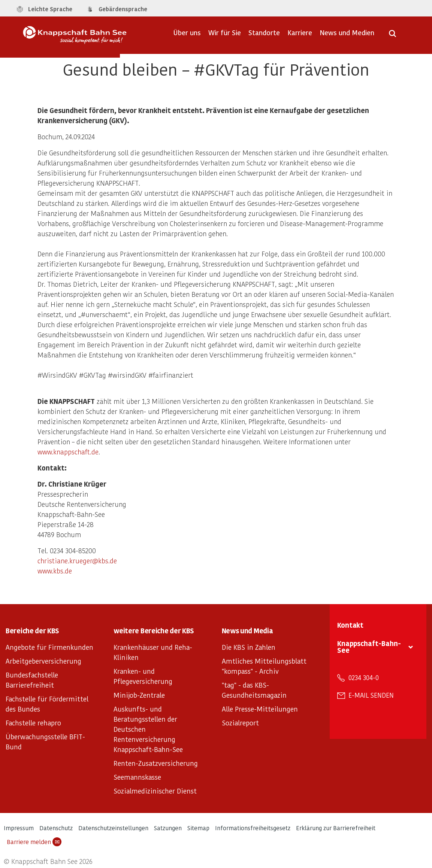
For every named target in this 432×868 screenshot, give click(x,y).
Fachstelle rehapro (33, 723)
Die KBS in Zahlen (249, 647)
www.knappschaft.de (68, 452)
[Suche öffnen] (392, 36)
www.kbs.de (55, 571)
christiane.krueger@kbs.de (77, 561)
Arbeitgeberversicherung (43, 661)
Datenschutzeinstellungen (113, 828)
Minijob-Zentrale (139, 695)
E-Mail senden (371, 695)
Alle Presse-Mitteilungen (260, 709)
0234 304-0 (364, 677)
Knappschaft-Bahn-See (369, 647)
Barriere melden (34, 842)
